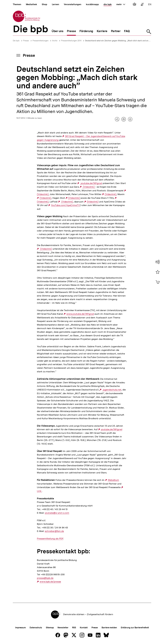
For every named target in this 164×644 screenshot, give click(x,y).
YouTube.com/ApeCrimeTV (65, 205)
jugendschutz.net (112, 390)
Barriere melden (109, 628)
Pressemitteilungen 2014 (71, 41)
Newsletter (63, 628)
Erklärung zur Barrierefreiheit (135, 628)
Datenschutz (36, 628)
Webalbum (113, 480)
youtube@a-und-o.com (57, 513)
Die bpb (16, 41)
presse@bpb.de (45, 578)
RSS (74, 628)
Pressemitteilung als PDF (50, 539)
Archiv (55, 41)
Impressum (20, 628)
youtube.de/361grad (91, 183)
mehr (121, 4)
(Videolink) (89, 187)
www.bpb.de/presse (50, 582)
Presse (26, 41)
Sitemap (50, 628)
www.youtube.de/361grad (80, 314)
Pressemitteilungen (40, 41)
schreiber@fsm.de (54, 531)
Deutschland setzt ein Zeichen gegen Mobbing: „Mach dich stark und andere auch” (122, 41)
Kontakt (84, 628)
